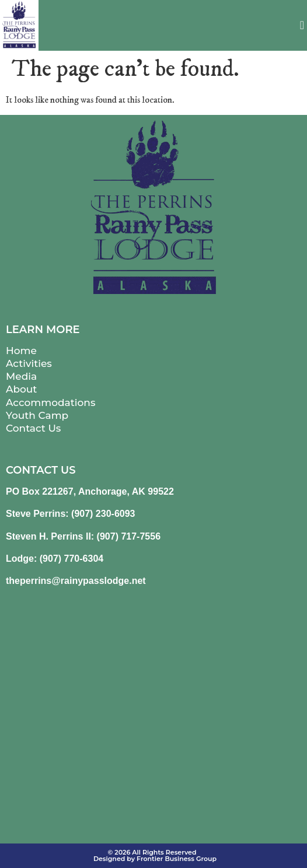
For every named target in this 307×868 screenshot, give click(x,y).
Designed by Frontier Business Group (155, 859)
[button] (302, 25)
